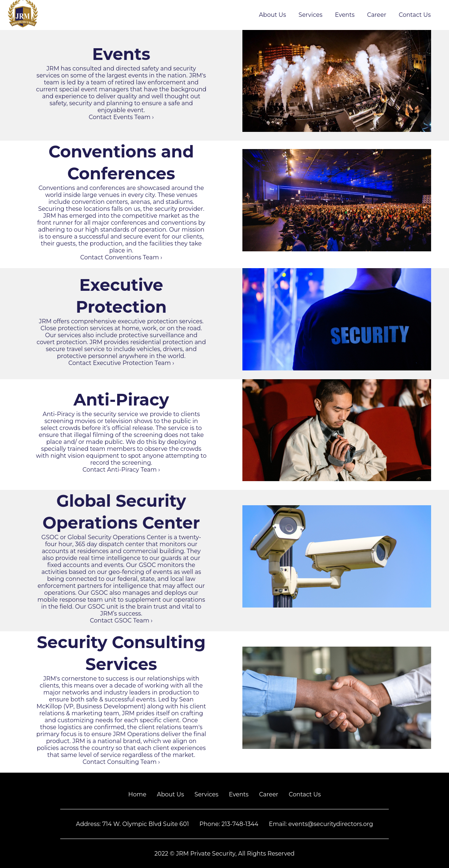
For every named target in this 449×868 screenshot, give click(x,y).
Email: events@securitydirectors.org (321, 824)
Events (345, 15)
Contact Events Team (121, 117)
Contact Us (415, 15)
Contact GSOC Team (121, 620)
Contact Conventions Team (121, 257)
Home (137, 794)
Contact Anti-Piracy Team (121, 470)
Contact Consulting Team (121, 762)
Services (310, 15)
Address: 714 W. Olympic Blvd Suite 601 (133, 824)
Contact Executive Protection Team (121, 363)
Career (377, 15)
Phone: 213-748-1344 (229, 824)
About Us (272, 15)
